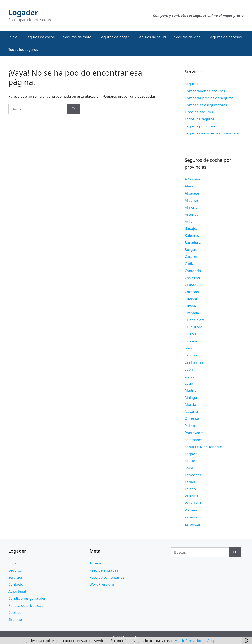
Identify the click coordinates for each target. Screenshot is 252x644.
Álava (189, 186)
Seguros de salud (152, 37)
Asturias (191, 214)
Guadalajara (195, 320)
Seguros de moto (77, 37)
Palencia (192, 426)
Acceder (96, 563)
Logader (23, 13)
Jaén (188, 348)
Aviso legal (17, 591)
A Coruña (192, 179)
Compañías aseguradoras (206, 105)
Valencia (192, 496)
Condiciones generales (27, 598)
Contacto (16, 584)
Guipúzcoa (193, 327)
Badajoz (191, 228)
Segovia (191, 454)
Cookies (15, 612)
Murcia (190, 404)
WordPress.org (102, 584)
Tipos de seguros (199, 112)
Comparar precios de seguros (209, 98)
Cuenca (191, 299)
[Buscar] (73, 109)
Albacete (192, 193)
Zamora (191, 517)
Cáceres (191, 257)
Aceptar (214, 641)
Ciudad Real (195, 285)
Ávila (189, 221)
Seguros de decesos (225, 37)
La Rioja (191, 355)
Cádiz (189, 264)
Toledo (190, 489)
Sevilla (190, 461)
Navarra (191, 411)
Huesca (191, 341)
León (189, 369)
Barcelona (193, 242)
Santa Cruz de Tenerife (203, 447)
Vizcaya (191, 510)
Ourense (192, 419)
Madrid (191, 390)
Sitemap (15, 619)
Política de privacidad (26, 605)
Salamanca (194, 440)
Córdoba (192, 292)
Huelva (190, 334)
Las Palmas (194, 362)
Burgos (191, 250)
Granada (192, 313)
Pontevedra (194, 433)
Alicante (191, 200)
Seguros (191, 84)
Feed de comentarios (107, 577)
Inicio (13, 37)
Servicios (16, 577)
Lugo (189, 383)
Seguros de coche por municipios (212, 133)
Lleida (190, 376)
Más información (188, 641)
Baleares (192, 235)
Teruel (190, 482)
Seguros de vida (187, 37)
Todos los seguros (23, 49)
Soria (189, 468)
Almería (191, 207)
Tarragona (193, 475)
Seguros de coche (40, 37)
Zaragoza (192, 524)
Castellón (192, 278)
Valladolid (193, 503)
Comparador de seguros (205, 91)
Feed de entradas (104, 570)
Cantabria (193, 271)
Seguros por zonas (200, 126)
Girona (190, 306)
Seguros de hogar (115, 37)
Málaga (191, 397)
